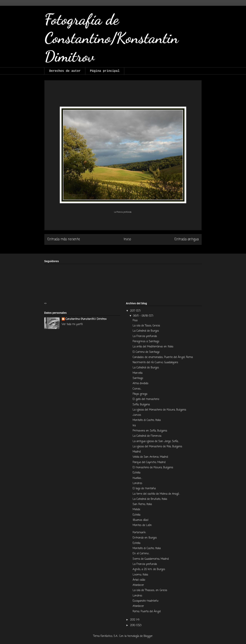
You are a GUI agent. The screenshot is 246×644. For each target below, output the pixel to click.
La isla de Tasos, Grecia (147, 326)
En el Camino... (141, 554)
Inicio (127, 239)
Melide (136, 510)
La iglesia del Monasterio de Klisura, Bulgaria (159, 410)
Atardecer (139, 585)
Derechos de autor (65, 71)
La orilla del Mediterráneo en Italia (153, 347)
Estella (137, 473)
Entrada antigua (187, 239)
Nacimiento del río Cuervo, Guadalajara (156, 363)
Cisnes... (137, 389)
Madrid (137, 452)
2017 (133, 311)
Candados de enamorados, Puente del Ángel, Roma (163, 357)
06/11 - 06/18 (141, 316)
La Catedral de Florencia (147, 436)
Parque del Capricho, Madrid (149, 462)
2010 (133, 625)
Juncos (137, 415)
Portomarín (140, 533)
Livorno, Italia (141, 575)
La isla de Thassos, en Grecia (150, 590)
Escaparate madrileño (145, 601)
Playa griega (140, 394)
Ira (135, 426)
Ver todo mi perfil (72, 324)
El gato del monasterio (146, 399)
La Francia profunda (145, 336)
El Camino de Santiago (147, 352)
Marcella (138, 373)
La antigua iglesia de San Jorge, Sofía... (156, 441)
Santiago (138, 378)
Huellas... (137, 478)
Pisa (135, 321)
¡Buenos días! (141, 520)
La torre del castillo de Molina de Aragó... (156, 494)
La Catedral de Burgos (146, 331)
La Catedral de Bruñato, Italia (150, 499)
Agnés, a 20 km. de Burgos (149, 569)
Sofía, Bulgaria (142, 405)
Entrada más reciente (64, 239)
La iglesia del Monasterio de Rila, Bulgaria (158, 447)
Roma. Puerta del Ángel (147, 612)
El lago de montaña (144, 489)
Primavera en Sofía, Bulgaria (150, 431)
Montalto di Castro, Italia (147, 420)
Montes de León (142, 525)
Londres (137, 483)
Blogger (148, 636)
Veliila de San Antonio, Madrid (151, 457)
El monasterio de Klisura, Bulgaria (153, 468)
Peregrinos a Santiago (146, 342)
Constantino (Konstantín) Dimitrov (86, 319)
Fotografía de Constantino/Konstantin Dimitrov (111, 38)
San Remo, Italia (142, 504)
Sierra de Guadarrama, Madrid (151, 559)
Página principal (105, 71)
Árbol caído (139, 580)
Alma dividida (141, 383)
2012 (133, 620)
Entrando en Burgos (145, 538)
